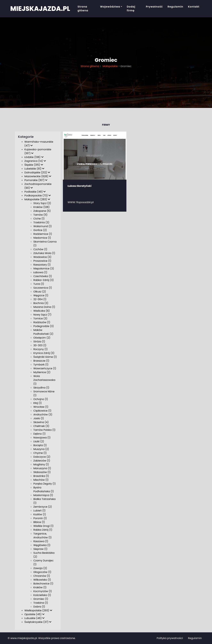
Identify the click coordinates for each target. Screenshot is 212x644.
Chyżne (40, 453)
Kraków (40, 587)
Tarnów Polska (44, 430)
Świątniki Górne (45, 357)
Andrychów (43, 415)
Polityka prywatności (170, 638)
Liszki (39, 441)
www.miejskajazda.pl (24, 638)
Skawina (41, 422)
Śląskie (34, 165)
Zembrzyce (43, 507)
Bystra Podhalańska (44, 489)
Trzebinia (41, 222)
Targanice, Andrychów (43, 536)
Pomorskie (36, 180)
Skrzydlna (41, 388)
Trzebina (41, 603)
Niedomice (42, 238)
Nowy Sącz (42, 315)
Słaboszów (42, 472)
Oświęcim (42, 338)
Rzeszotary (42, 265)
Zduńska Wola (44, 253)
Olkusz (40, 292)
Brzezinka (41, 476)
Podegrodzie (44, 326)
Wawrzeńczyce (45, 368)
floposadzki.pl (85, 202)
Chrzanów (42, 576)
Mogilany (41, 464)
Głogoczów (42, 572)
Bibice (39, 522)
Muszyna (41, 449)
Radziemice (43, 234)
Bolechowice (43, 584)
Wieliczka (42, 311)
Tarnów (40, 215)
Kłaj (38, 403)
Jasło (39, 418)
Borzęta (40, 445)
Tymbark (41, 365)
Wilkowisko (42, 580)
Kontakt (194, 7)
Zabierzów (42, 461)
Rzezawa (41, 541)
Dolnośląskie (37, 172)
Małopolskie (110, 66)
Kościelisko (42, 595)
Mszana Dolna (44, 307)
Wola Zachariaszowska (44, 380)
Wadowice (42, 257)
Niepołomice (44, 269)
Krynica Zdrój (44, 353)
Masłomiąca (43, 495)
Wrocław (41, 407)
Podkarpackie (38, 196)
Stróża (39, 342)
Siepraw (40, 549)
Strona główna (83, 9)
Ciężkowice (42, 411)
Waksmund (43, 226)
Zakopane (42, 211)
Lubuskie (35, 618)
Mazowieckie (38, 176)
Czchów (40, 249)
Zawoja (40, 568)
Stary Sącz (42, 203)
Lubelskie (34, 169)
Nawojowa (42, 438)
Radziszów (42, 322)
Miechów (41, 480)
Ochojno (41, 399)
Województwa (110, 7)
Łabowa (40, 272)
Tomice (40, 318)
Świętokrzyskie (38, 622)
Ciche (39, 219)
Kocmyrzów (43, 591)
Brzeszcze (41, 361)
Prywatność (154, 7)
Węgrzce (41, 295)
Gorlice (40, 230)
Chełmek (41, 426)
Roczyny (41, 349)
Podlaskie (35, 192)
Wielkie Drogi (44, 526)
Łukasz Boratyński (80, 186)
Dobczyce (42, 457)
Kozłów (40, 514)
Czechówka (43, 276)
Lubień (40, 511)
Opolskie (34, 614)
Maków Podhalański (43, 332)
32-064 (40, 299)
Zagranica (35, 161)
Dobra (39, 607)
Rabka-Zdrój (44, 280)
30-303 (40, 345)
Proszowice (42, 261)
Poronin (40, 518)
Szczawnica (43, 288)
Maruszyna (42, 468)
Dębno (40, 434)
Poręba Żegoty (45, 484)
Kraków (42, 207)
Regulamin (175, 7)
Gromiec (41, 599)
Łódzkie (34, 157)
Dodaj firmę (131, 9)
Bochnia (41, 303)
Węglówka (42, 545)
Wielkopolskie (38, 610)
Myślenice (42, 372)
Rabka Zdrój (43, 530)
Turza (39, 284)
